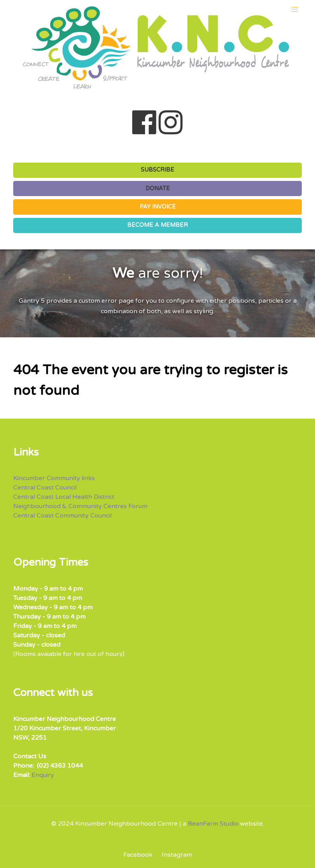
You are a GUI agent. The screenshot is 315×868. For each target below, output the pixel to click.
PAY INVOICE (158, 207)
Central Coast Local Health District (64, 497)
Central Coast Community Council (62, 516)
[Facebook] (141, 855)
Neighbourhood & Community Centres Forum (80, 506)
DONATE (158, 189)
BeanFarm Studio (213, 824)
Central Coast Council (45, 487)
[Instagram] (175, 855)
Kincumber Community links (54, 478)
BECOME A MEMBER (157, 225)
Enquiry (43, 775)
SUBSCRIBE (157, 170)
